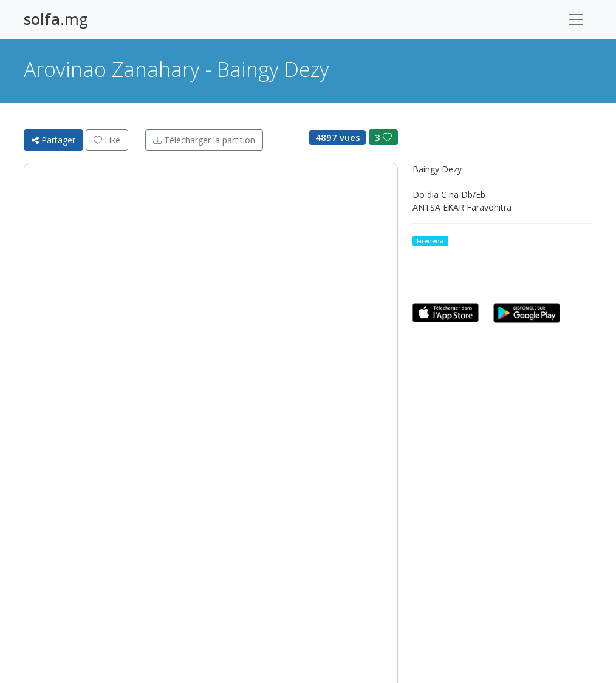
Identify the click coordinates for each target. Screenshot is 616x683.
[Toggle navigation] (576, 19)
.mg (56, 19)
